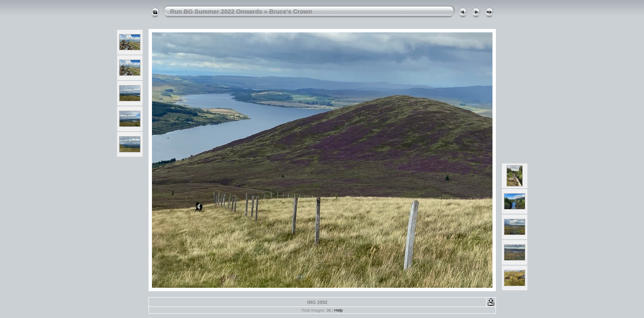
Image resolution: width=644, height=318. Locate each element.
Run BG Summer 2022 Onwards (216, 11)
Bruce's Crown (291, 11)
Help (338, 310)
